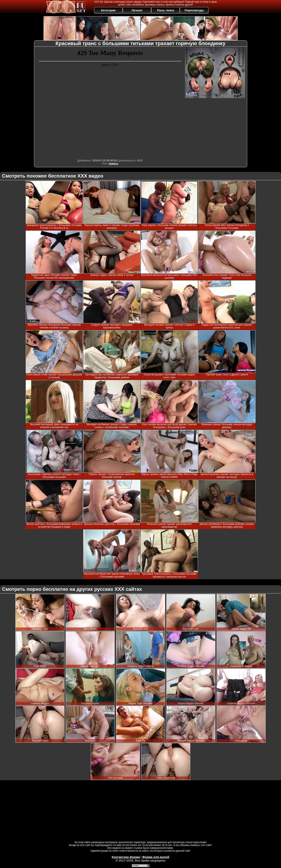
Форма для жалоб (156, 857)
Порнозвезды (194, 10)
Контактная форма (126, 857)
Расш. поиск (166, 10)
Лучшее (137, 10)
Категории (108, 10)
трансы (113, 163)
